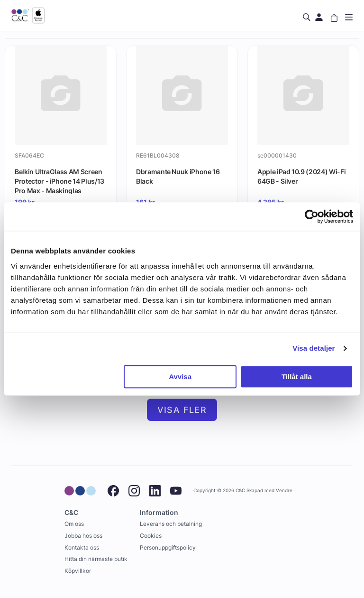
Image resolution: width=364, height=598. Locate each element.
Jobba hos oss (83, 536)
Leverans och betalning (171, 524)
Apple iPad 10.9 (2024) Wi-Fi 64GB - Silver (301, 176)
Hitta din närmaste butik (96, 559)
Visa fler (182, 410)
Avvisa (180, 377)
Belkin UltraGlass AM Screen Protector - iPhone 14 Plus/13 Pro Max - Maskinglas (59, 181)
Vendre (284, 491)
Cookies (151, 536)
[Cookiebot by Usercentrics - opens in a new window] (312, 216)
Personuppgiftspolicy (168, 547)
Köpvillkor (78, 571)
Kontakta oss (82, 547)
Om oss (74, 524)
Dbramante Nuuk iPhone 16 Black (178, 176)
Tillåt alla (297, 377)
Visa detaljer (314, 348)
